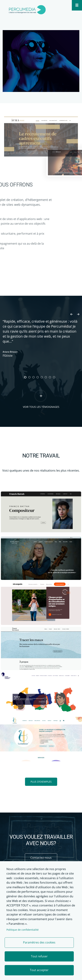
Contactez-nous (41, 858)
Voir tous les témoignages (41, 407)
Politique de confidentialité (23, 930)
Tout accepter (39, 970)
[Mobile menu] (77, 5)
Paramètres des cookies (39, 942)
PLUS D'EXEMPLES (41, 782)
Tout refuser (39, 956)
